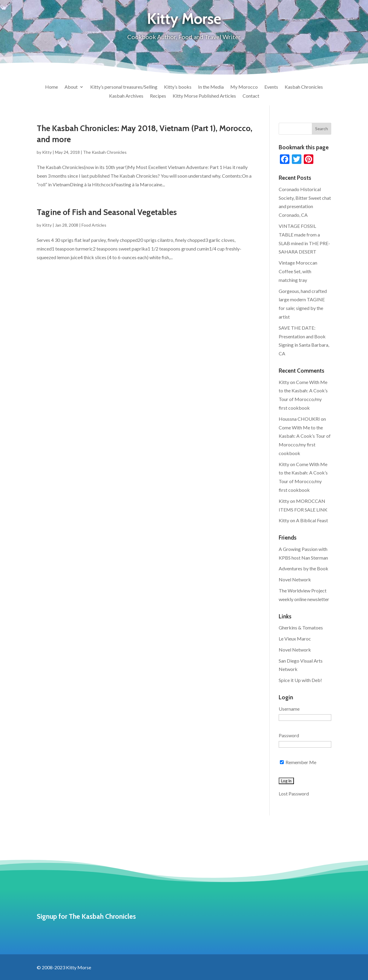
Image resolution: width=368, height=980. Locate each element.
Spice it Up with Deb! (300, 680)
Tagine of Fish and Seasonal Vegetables (107, 212)
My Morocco (244, 87)
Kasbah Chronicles (304, 87)
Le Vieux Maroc (295, 639)
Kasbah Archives (126, 96)
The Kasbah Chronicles (105, 152)
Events (271, 87)
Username (289, 709)
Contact (251, 96)
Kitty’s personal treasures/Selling (124, 87)
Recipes (158, 96)
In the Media (211, 87)
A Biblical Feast (312, 520)
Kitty (47, 152)
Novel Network (295, 579)
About (71, 87)
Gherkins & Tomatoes (301, 628)
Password (289, 735)
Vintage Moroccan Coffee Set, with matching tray (298, 271)
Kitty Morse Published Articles (204, 96)
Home (52, 87)
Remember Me (298, 762)
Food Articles (94, 225)
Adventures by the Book (303, 568)
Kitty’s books (178, 87)
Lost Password (294, 794)
